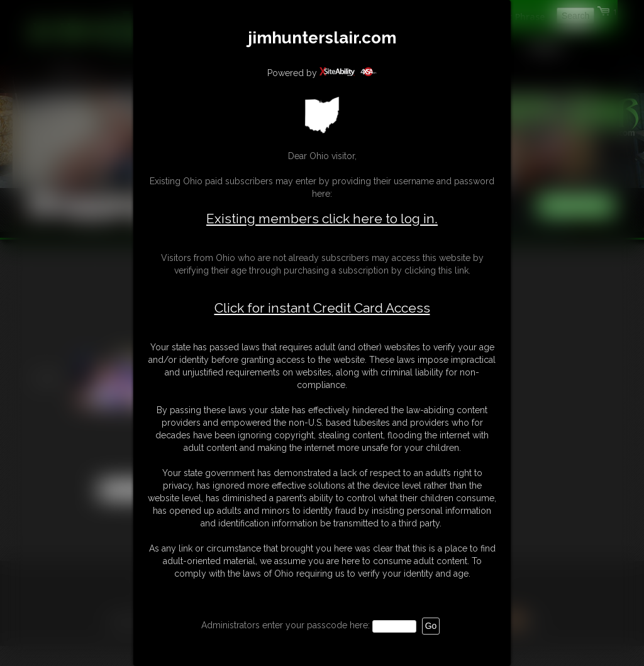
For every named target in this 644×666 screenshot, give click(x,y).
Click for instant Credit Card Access (322, 308)
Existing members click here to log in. (322, 219)
